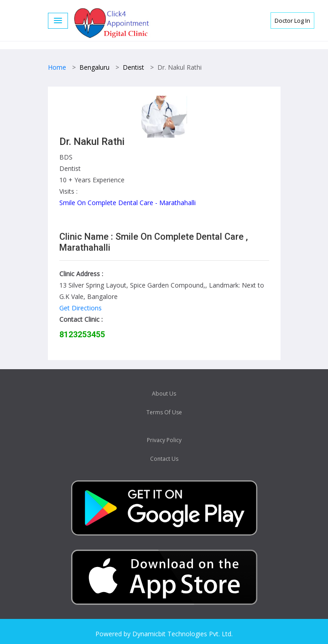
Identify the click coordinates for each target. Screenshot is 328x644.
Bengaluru (94, 67)
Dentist (133, 67)
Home (57, 67)
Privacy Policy (164, 440)
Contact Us (164, 459)
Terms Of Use (164, 412)
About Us (164, 394)
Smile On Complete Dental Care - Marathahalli (128, 203)
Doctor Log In (292, 21)
